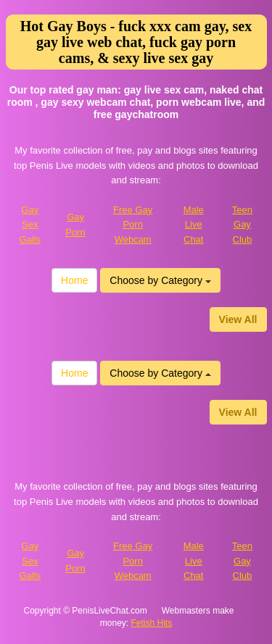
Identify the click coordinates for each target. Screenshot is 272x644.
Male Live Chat (194, 225)
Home (74, 280)
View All (238, 319)
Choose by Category (160, 280)
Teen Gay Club (242, 225)
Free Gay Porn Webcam (133, 225)
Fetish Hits (152, 623)
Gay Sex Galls (30, 225)
